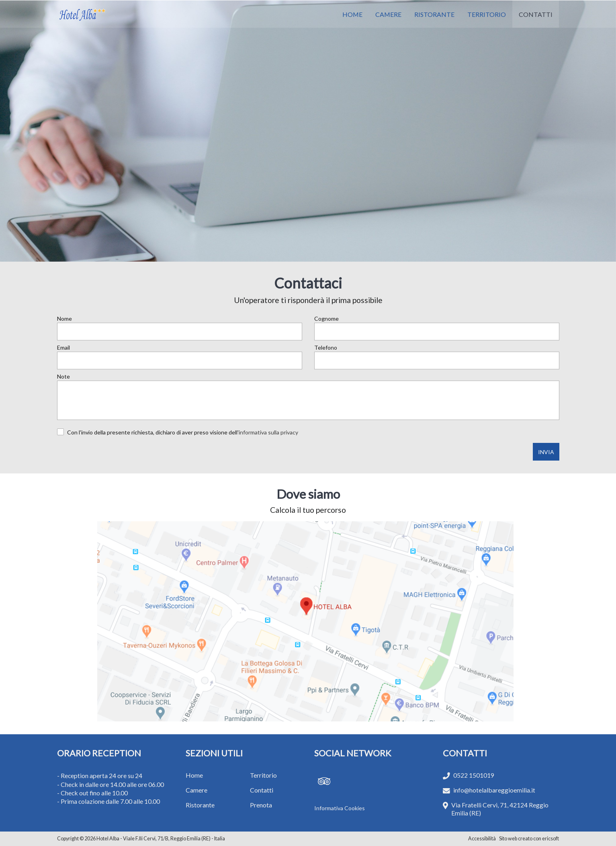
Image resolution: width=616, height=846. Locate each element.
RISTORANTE (434, 14)
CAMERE (388, 14)
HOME (352, 14)
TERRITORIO (487, 14)
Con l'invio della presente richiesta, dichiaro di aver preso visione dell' (183, 432)
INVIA (546, 452)
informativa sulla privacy (268, 432)
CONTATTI (536, 14)
